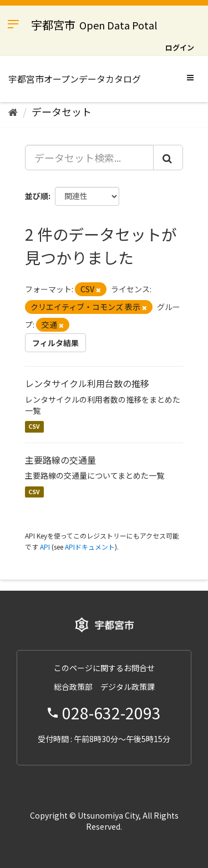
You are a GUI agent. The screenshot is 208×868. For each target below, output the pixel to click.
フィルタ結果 (55, 343)
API (45, 547)
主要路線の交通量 (60, 460)
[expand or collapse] (190, 77)
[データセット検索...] (89, 158)
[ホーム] (13, 111)
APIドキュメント (90, 547)
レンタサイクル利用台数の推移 (87, 383)
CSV (34, 427)
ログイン (180, 47)
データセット (62, 111)
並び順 (37, 196)
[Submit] (168, 158)
